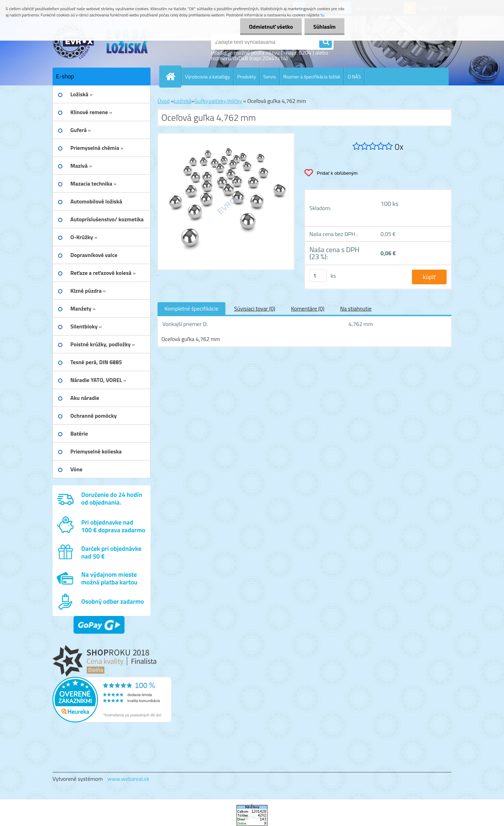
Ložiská (183, 101)
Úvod (164, 101)
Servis (269, 77)
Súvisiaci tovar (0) (255, 308)
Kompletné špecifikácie (191, 308)
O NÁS (354, 77)
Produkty (247, 77)
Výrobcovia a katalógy (208, 77)
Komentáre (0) (307, 308)
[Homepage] (173, 76)
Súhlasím (324, 27)
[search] (325, 42)
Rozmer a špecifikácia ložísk (312, 77)
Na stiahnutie (356, 308)
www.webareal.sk (128, 779)
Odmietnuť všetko (271, 27)
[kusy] (318, 276)
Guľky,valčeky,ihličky (218, 101)
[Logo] (101, 42)
